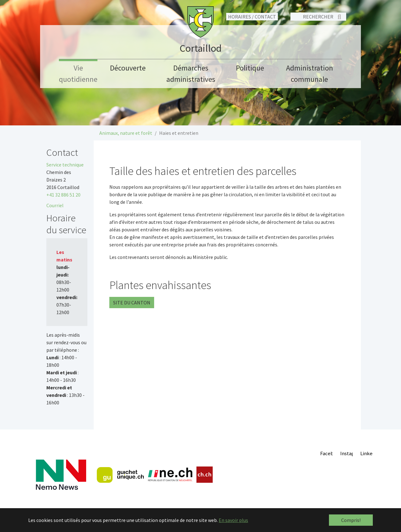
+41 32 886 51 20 (63, 195)
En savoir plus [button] (233, 520)
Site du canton (132, 303)
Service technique (65, 165)
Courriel (55, 205)
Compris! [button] (351, 520)
